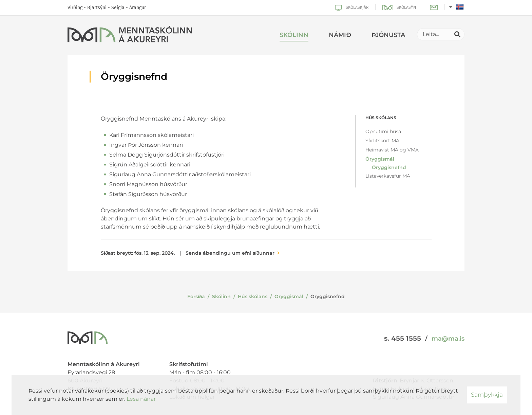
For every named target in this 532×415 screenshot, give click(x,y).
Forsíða (196, 296)
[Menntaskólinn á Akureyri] (130, 35)
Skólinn (221, 296)
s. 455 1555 (403, 338)
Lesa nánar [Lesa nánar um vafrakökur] (141, 399)
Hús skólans (253, 296)
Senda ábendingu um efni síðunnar (230, 253)
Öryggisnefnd (328, 296)
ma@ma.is (448, 339)
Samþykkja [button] (487, 395)
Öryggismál (289, 296)
